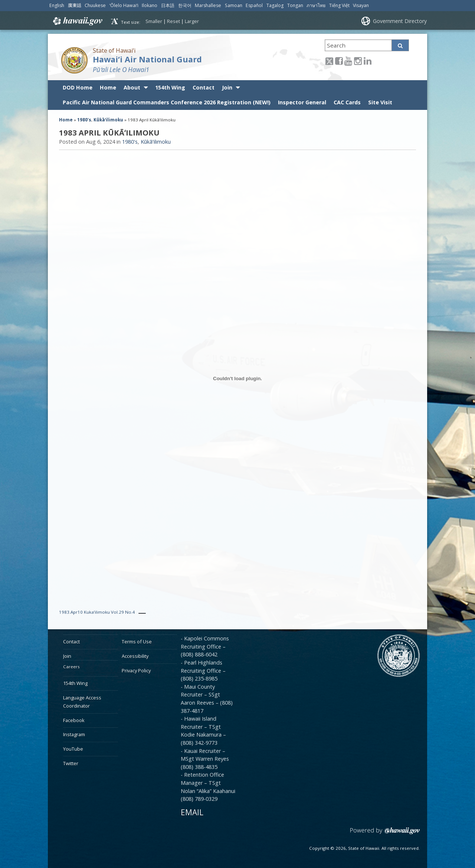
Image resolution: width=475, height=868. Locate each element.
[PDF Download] (142, 613)
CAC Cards (347, 102)
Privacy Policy (136, 670)
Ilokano (150, 5)
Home (108, 87)
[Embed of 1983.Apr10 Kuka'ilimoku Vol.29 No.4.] (237, 378)
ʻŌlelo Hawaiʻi (124, 5)
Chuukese (95, 5)
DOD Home (78, 87)
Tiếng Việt (339, 5)
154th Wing (170, 87)
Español (254, 5)
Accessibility (135, 656)
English (57, 5)
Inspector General (302, 102)
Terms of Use (137, 642)
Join (227, 87)
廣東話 (75, 5)
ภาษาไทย (316, 5)
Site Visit (380, 102)
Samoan (234, 5)
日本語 (168, 5)
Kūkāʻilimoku (108, 120)
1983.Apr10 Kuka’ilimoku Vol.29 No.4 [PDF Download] (97, 612)
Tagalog (275, 5)
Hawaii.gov (77, 21)
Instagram (74, 734)
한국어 (185, 5)
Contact (204, 87)
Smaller (154, 21)
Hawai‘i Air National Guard (147, 59)
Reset (173, 21)
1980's (84, 120)
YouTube (73, 749)
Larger (192, 21)
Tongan (295, 5)
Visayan (361, 5)
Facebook (74, 720)
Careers (71, 667)
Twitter (71, 763)
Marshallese (208, 5)
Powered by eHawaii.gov (385, 834)
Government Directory (400, 21)
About (132, 87)
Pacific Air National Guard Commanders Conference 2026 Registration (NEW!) (167, 102)
